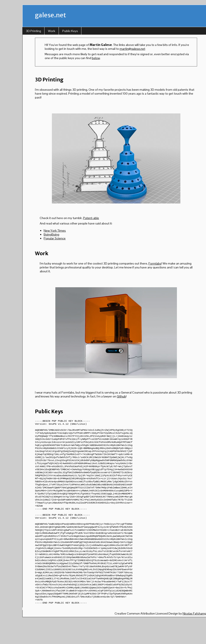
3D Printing (33, 31)
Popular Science (55, 238)
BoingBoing (51, 234)
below (96, 58)
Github (121, 396)
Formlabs (155, 263)
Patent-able (91, 218)
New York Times (55, 231)
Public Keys (70, 31)
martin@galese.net (132, 49)
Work (52, 31)
